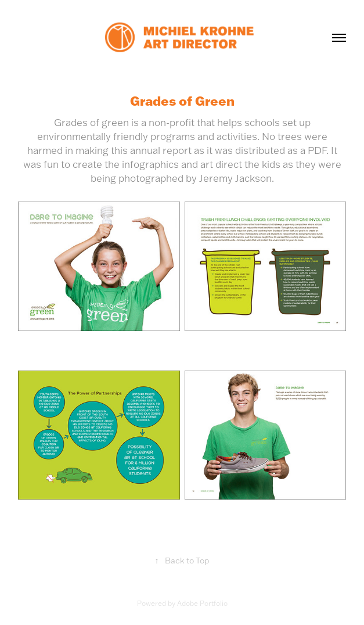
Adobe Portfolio (202, 603)
